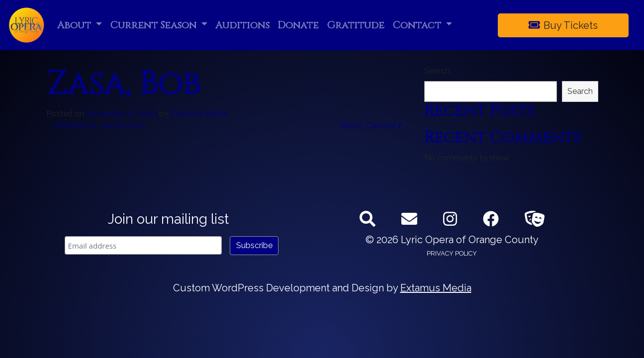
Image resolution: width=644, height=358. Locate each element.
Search (437, 71)
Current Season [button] (154, 25)
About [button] (75, 25)
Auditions (242, 25)
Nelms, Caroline (370, 126)
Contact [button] (418, 25)
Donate (298, 25)
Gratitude (356, 25)
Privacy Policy (452, 253)
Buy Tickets (563, 25)
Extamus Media (199, 114)
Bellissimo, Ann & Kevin (99, 126)
